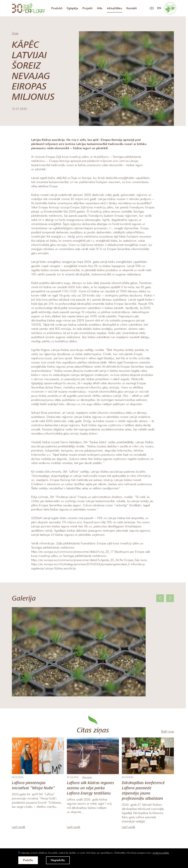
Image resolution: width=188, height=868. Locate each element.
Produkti (57, 8)
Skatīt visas (167, 731)
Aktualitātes (114, 8)
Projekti (88, 8)
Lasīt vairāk (19, 827)
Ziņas (15, 33)
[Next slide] (170, 598)
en (159, 8)
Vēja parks (87, 777)
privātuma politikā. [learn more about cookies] (161, 853)
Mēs (100, 8)
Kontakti (132, 8)
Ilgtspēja (72, 8)
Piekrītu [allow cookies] (28, 860)
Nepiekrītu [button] (58, 860)
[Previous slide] (160, 598)
